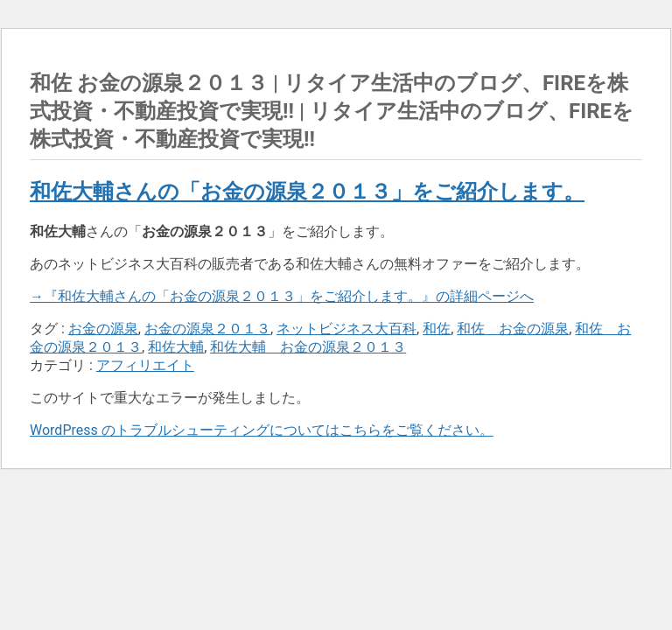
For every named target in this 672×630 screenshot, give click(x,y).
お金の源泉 (103, 329)
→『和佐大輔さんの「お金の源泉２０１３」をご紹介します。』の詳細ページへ (282, 296)
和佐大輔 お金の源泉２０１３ (308, 347)
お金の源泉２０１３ (207, 329)
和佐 (437, 329)
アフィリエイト (145, 365)
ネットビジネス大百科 (346, 329)
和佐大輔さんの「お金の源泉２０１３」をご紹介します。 (307, 192)
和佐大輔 (176, 347)
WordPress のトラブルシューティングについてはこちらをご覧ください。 (262, 430)
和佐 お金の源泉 (513, 329)
